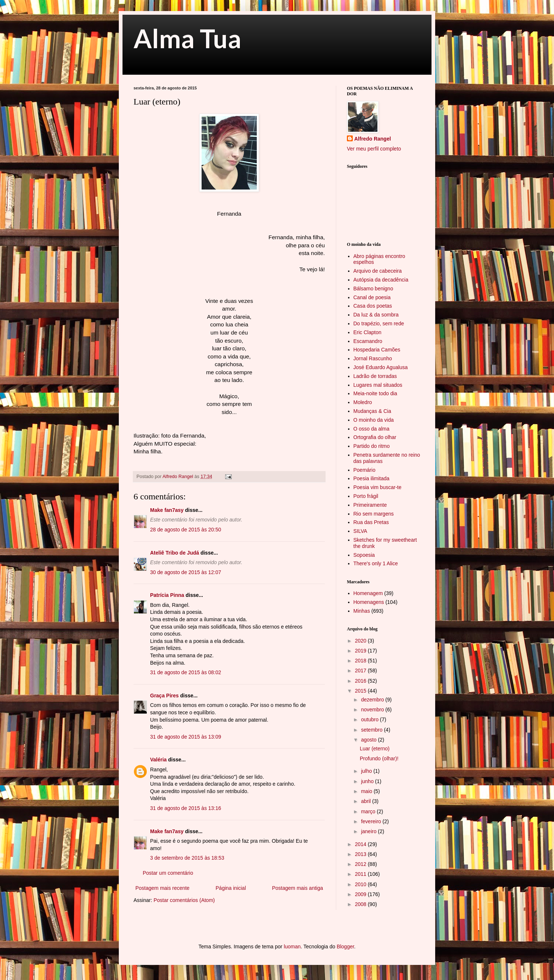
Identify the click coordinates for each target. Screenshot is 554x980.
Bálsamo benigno (373, 289)
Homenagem (368, 593)
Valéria (158, 760)
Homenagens (369, 602)
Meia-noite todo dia (375, 393)
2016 (361, 681)
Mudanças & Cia (372, 411)
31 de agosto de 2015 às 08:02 (186, 672)
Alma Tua (187, 38)
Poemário (365, 470)
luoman (292, 947)
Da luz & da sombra (376, 315)
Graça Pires (164, 696)
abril (366, 801)
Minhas (362, 611)
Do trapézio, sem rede (379, 323)
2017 (361, 671)
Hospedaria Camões (377, 350)
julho (367, 771)
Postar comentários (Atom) (184, 900)
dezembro (373, 700)
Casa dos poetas (373, 306)
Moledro (363, 402)
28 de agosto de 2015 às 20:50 (186, 530)
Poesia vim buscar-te (378, 487)
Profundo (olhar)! (379, 758)
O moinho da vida (374, 420)
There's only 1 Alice (376, 563)
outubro (370, 719)
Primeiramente (370, 505)
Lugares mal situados (378, 385)
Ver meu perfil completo (374, 149)
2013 (361, 854)
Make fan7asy (167, 510)
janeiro (369, 831)
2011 (361, 874)
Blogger (345, 947)
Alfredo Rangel (373, 139)
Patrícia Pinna (167, 595)
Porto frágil (366, 496)
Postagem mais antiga (297, 888)
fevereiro (372, 821)
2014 (361, 844)
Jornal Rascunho (373, 358)
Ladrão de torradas (375, 376)
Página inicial (231, 888)
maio (367, 791)
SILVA (361, 531)
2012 (361, 864)
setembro (372, 730)
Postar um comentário (168, 873)
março (369, 811)
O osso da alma (372, 429)
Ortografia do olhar (375, 437)
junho (368, 781)
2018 (361, 661)
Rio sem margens (374, 514)
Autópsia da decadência (381, 280)
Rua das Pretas (371, 522)
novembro (373, 710)
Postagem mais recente (162, 888)
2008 (361, 904)
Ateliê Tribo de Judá (175, 553)
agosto (369, 740)
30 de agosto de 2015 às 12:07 (186, 572)
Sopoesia (364, 555)
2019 (361, 651)
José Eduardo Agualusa (381, 367)
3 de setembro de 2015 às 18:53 (187, 858)
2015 (361, 691)
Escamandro (368, 341)
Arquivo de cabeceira (378, 271)
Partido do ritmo (372, 446)
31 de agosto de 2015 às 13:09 (186, 737)
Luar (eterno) (375, 749)
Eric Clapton (367, 332)
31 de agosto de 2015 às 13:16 (186, 808)
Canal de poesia (372, 297)
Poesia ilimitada (372, 478)
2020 (361, 641)
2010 (361, 884)
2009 (361, 894)
